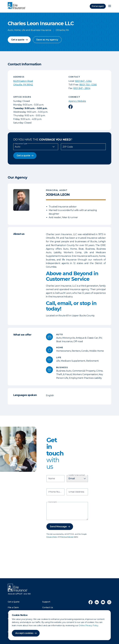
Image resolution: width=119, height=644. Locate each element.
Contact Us (48, 607)
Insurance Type (21, 144)
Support (46, 602)
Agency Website (77, 101)
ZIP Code (68, 147)
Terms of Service (67, 537)
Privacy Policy (52, 537)
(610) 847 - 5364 (83, 81)
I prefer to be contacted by (78, 475)
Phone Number (56, 492)
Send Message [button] (58, 527)
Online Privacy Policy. (89, 625)
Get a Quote (14, 602)
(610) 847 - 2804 (82, 88)
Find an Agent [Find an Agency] (98, 6)
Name (52, 479)
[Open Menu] (110, 6)
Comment (53, 502)
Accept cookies (24, 633)
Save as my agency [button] (47, 40)
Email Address (76, 492)
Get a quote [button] (18, 40)
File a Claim (13, 607)
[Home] (17, 6)
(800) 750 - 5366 (88, 85)
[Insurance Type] (36, 147)
